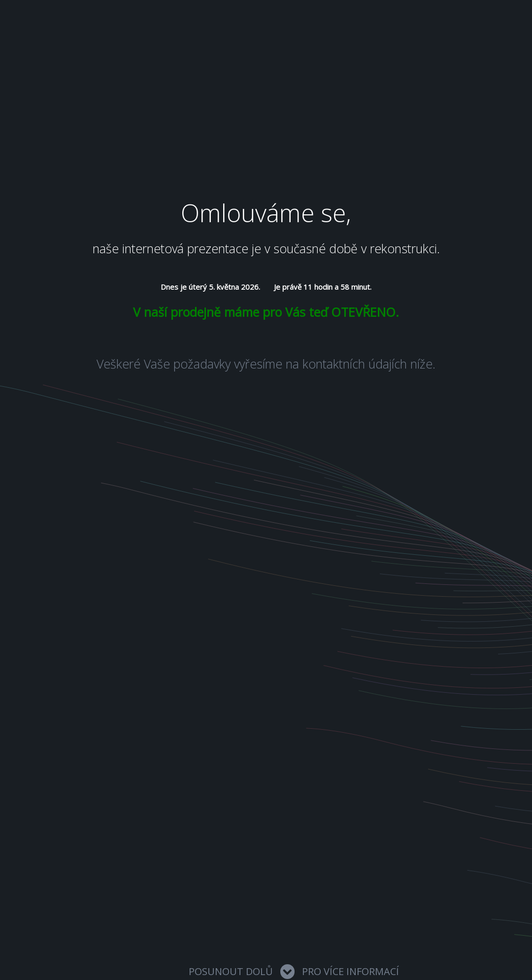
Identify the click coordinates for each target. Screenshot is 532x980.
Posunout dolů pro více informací (294, 972)
